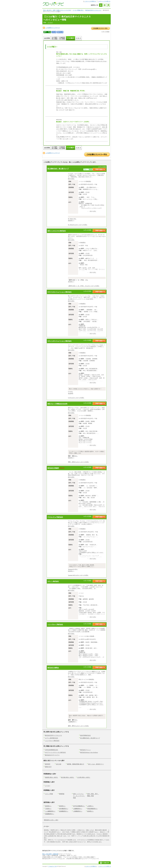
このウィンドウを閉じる (104, 1)
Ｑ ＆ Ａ (79, 38)
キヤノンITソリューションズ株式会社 (60, 341)
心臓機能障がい (78, 809)
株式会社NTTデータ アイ (52, 755)
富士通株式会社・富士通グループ (58, 169)
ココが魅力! (71, 38)
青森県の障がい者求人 (52, 777)
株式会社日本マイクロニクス (53, 735)
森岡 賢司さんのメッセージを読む (78, 726)
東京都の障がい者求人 (68, 777)
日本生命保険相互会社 (52, 750)
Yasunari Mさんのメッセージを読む (78, 575)
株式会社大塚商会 (53, 668)
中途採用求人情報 (62, 38)
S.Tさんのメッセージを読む (76, 398)
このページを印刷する (90, 1)
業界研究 (48, 764)
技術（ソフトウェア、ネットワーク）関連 (79, 796)
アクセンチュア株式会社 (55, 517)
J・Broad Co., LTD (52, 866)
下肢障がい (48, 809)
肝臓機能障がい (50, 814)
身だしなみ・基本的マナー (96, 764)
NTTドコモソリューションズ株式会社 (60, 292)
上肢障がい (90, 806)
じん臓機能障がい (50, 811)
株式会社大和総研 (53, 468)
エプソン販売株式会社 (52, 738)
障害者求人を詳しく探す (51, 820)
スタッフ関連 (49, 794)
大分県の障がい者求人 (84, 777)
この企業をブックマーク (53, 28)
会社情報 (47, 38)
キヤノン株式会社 (53, 581)
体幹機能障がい (64, 809)
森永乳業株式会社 (85, 735)
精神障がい (90, 811)
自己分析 (59, 764)
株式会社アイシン (85, 750)
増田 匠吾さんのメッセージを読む (78, 462)
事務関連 (62, 794)
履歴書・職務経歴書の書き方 (76, 764)
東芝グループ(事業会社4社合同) (57, 404)
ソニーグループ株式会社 (55, 624)
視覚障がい (48, 806)
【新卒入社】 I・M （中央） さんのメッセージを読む (84, 286)
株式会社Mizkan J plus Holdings (89, 752)
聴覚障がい (62, 806)
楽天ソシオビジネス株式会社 (57, 231)
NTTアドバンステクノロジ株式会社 (55, 752)
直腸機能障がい (64, 811)
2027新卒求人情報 (55, 38)
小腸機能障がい (78, 811)
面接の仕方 (48, 767)
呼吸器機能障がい (92, 809)
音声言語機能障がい (79, 806)
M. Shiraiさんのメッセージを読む (78, 225)
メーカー (50, 23)
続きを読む (71, 179)
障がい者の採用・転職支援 (50, 854)
